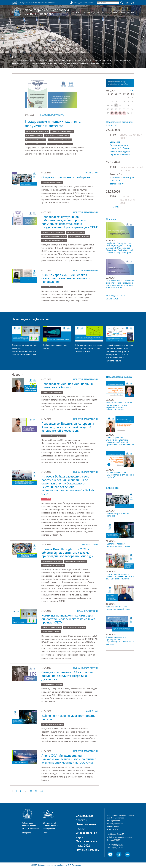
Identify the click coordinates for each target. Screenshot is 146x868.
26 (112, 113)
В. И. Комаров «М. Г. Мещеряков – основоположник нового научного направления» (66, 278)
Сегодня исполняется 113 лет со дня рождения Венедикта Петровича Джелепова (67, 676)
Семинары (112, 219)
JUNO (14, 57)
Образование (127, 12)
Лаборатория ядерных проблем (47, 12)
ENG (133, 3)
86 (31, 791)
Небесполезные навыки (119, 377)
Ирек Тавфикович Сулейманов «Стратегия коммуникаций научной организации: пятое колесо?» (120, 441)
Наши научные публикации (31, 319)
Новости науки (89, 545)
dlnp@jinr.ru (118, 845)
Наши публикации (87, 611)
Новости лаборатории (52, 115)
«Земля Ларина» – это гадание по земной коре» (118, 608)
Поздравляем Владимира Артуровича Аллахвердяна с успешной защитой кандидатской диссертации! (68, 427)
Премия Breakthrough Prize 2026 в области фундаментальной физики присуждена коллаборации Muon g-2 (68, 553)
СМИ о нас (92, 173)
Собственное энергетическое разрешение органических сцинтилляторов (88, 348)
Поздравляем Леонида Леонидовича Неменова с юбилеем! (67, 386)
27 (116, 113)
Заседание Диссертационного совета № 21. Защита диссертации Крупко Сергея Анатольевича (120, 148)
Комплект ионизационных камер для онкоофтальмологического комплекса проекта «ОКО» (68, 619)
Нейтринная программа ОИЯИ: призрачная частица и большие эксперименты (120, 576)
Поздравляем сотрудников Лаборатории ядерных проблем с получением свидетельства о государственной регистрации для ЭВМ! (70, 222)
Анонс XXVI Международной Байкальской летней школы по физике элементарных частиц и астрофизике (69, 759)
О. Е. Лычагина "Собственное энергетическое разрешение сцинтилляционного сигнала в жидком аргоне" (120, 284)
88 (42, 791)
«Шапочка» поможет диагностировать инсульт (68, 717)
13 (116, 105)
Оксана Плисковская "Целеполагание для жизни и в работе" (120, 475)
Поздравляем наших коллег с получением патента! (53, 124)
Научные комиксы (88, 850)
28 (120, 113)
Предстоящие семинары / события (120, 123)
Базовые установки (93, 12)
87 (36, 791)
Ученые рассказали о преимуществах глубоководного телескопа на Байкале (120, 640)
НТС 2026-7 (115, 207)
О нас (77, 12)
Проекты (112, 12)
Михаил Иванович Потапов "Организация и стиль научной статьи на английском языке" (119, 406)
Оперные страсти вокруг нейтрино (66, 177)
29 (124, 113)
